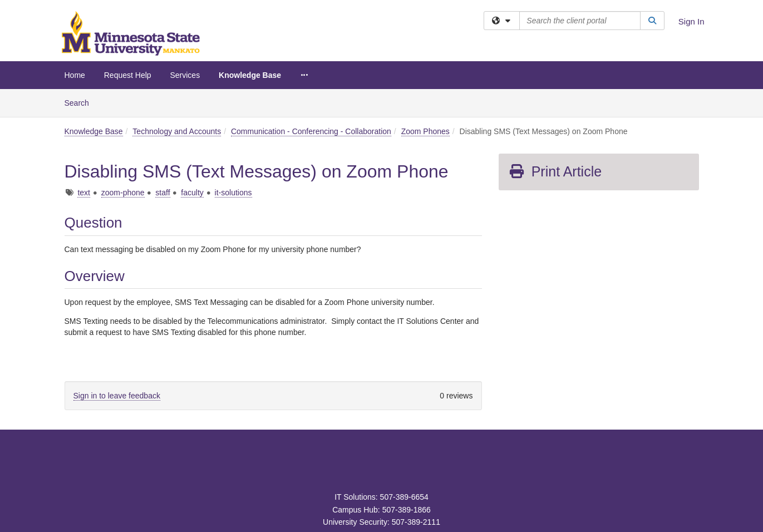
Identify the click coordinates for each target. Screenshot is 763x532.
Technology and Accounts (177, 131)
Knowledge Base (250, 75)
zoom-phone (123, 193)
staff (163, 193)
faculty (192, 193)
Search (81, 102)
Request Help (128, 75)
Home (75, 75)
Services (185, 75)
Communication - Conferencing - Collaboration (311, 131)
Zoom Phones (425, 131)
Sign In (691, 21)
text (84, 193)
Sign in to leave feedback (117, 396)
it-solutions (233, 193)
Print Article (555, 171)
